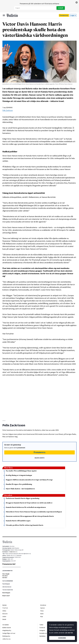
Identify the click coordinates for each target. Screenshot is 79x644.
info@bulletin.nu (13, 552)
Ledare (4, 617)
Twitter (41, 625)
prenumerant (21, 448)
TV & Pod (5, 608)
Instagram (42, 630)
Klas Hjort (5, 576)
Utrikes (4, 611)
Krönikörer (43, 605)
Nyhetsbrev (42, 636)
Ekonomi (5, 614)
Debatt (4, 619)
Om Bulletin (6, 625)
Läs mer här (69, 633)
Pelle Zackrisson (8, 110)
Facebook (42, 628)
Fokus (42, 611)
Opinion (43, 608)
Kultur (42, 614)
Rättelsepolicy (6, 636)
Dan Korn (5, 578)
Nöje (42, 617)
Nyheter (5, 605)
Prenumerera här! (9, 564)
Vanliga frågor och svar (9, 633)
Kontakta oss (43, 633)
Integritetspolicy (7, 630)
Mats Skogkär (6, 574)
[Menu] (4, 15)
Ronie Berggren (6, 593)
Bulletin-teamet (7, 628)
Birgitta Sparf (6, 596)
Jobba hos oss (6, 639)
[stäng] (77, 2)
